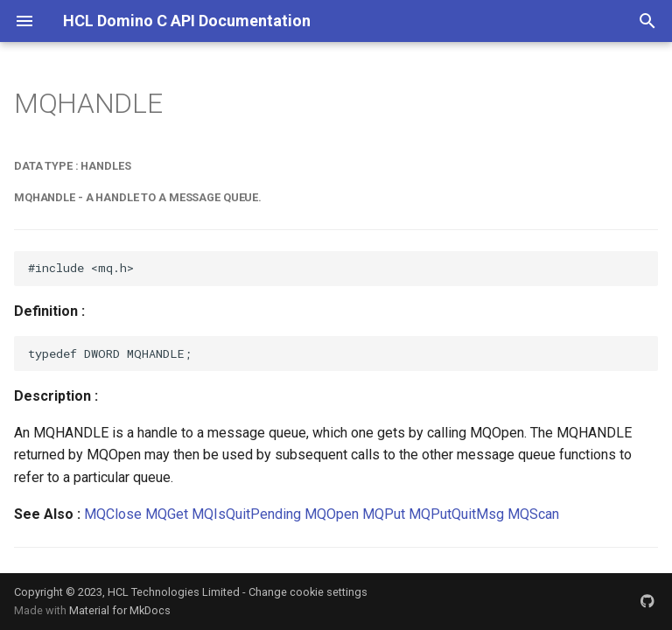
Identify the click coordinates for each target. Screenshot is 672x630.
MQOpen (332, 514)
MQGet (167, 514)
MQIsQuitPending (246, 514)
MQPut (384, 514)
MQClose (113, 514)
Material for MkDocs (120, 610)
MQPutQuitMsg (456, 514)
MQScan (533, 514)
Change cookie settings (308, 592)
